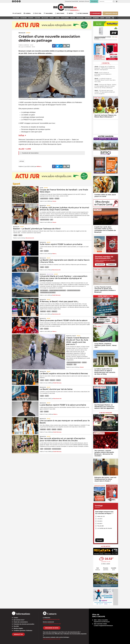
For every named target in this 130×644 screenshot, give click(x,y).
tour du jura (70, 364)
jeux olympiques (44, 290)
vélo (75, 364)
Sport (28, 33)
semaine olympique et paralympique (58, 290)
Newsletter (18, 634)
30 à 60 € (100, 521)
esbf (41, 251)
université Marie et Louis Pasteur (48, 292)
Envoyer (99, 540)
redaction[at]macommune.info (51, 619)
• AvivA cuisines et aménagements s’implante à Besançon (103, 74)
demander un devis (52, 628)
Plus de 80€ (100, 526)
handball (57, 199)
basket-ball (43, 311)
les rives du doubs (57, 449)
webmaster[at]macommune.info (52, 639)
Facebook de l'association (29, 153)
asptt (42, 449)
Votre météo (106, 546)
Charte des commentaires (21, 622)
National (54, 429)
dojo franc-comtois (45, 220)
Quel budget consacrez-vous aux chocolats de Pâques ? (104, 513)
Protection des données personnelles (24, 624)
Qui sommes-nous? (19, 620)
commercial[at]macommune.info (52, 624)
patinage (22, 161)
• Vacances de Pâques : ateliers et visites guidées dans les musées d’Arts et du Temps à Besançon (105, 86)
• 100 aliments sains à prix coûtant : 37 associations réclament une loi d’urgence (105, 92)
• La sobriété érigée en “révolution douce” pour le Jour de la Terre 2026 (105, 80)
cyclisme (84, 362)
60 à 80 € (100, 524)
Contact (16, 618)
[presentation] (94, 422)
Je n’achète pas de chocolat (105, 528)
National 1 (54, 311)
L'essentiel (106, 63)
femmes (51, 199)
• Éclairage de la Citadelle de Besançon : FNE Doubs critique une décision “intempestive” (105, 68)
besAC (20, 235)
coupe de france (44, 199)
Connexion (111, 264)
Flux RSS (16, 626)
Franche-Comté (71, 336)
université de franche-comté (74, 290)
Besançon (22, 33)
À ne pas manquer (106, 413)
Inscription (100, 264)
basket (15, 235)
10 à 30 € (100, 519)
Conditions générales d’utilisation (23, 631)
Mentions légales (18, 628)
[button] (114, 1)
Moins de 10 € (101, 516)
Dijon (41, 188)
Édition (67, 10)
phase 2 (58, 380)
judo (52, 220)
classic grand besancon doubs (74, 362)
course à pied (48, 449)
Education (50, 274)
